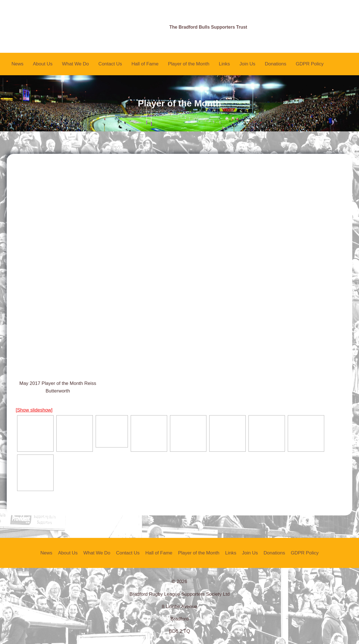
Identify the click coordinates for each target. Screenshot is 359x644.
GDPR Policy (310, 64)
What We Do (75, 64)
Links (224, 64)
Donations (276, 64)
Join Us (248, 64)
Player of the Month (189, 64)
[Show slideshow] (34, 410)
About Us (43, 64)
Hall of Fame (145, 64)
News (18, 64)
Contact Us (110, 64)
